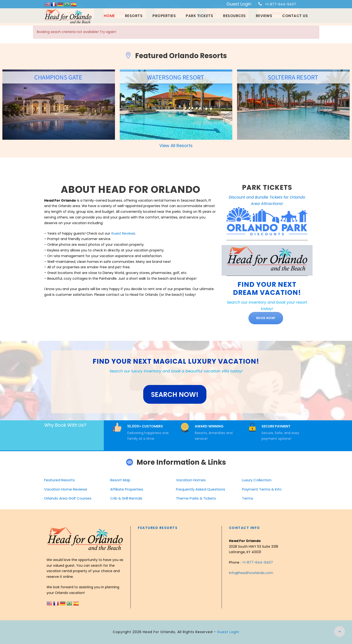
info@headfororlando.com (251, 573)
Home (109, 16)
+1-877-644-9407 (281, 4)
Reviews (264, 16)
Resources (234, 16)
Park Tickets (199, 16)
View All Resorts (176, 146)
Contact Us (295, 16)
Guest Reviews (123, 233)
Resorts (134, 16)
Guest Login (239, 4)
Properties (164, 16)
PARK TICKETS (267, 188)
